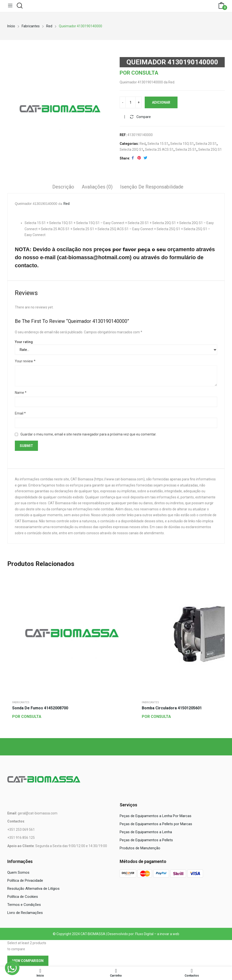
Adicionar (161, 103)
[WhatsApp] (12, 968)
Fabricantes (21, 703)
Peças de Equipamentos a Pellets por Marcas (156, 824)
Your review (25, 362)
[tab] (63, 188)
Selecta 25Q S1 (210, 150)
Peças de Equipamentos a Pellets (146, 841)
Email (20, 414)
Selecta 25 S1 (186, 150)
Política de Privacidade (25, 881)
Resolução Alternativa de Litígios (33, 889)
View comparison (28, 961)
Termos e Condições (24, 905)
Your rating (24, 342)
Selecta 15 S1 (158, 144)
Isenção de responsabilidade (152, 188)
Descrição (63, 188)
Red (143, 144)
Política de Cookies (23, 897)
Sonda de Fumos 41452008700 (40, 709)
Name (21, 393)
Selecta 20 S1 (206, 144)
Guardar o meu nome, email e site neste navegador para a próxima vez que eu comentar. (88, 435)
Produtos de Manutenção (140, 849)
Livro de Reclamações (25, 913)
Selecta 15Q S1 (182, 144)
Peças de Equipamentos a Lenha (146, 832)
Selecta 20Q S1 (131, 150)
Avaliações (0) (97, 188)
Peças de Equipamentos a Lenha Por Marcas (156, 816)
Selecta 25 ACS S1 (159, 150)
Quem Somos (18, 873)
